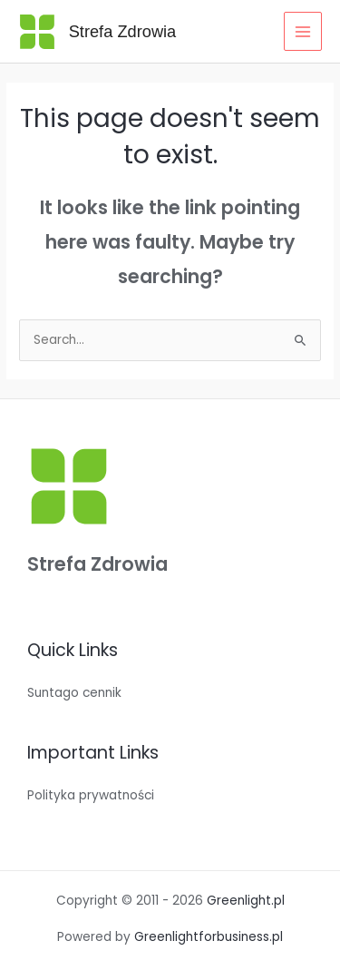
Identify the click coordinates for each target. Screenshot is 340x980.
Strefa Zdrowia (123, 31)
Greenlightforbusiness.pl (209, 937)
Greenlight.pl (246, 901)
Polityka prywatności (91, 795)
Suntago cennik (74, 693)
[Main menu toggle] (303, 31)
